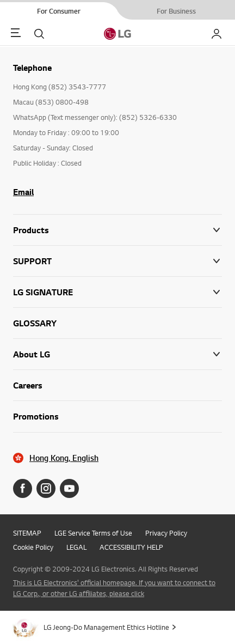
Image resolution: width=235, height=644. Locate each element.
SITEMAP (27, 533)
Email (23, 192)
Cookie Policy (33, 547)
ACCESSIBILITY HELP (131, 547)
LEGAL (76, 547)
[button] (117, 261)
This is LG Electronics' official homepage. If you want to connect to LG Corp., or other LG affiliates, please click (114, 588)
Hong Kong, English (64, 458)
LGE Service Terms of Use (93, 533)
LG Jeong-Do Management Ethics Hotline (106, 627)
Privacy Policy (166, 533)
